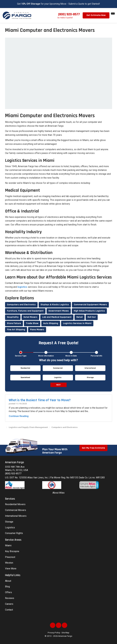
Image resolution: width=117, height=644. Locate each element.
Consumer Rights (14, 533)
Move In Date (71, 356)
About (8, 581)
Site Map (65, 633)
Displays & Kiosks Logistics (55, 305)
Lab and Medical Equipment (57, 317)
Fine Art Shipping (16, 330)
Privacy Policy (54, 633)
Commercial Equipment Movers (90, 305)
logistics (22, 287)
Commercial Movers (16, 510)
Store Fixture (14, 323)
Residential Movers (15, 504)
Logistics (10, 527)
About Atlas (58, 493)
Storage (9, 522)
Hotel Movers (30, 317)
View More (11, 569)
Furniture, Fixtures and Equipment (25, 311)
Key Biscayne (12, 551)
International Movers (16, 516)
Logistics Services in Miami (77, 323)
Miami (8, 545)
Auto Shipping (51, 323)
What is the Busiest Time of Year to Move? (40, 400)
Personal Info (96, 356)
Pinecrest (10, 557)
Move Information (46, 356)
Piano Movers (37, 330)
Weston (9, 563)
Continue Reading (19, 416)
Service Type (21, 356)
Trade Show (32, 323)
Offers (8, 592)
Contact (9, 610)
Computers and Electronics (21, 305)
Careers (9, 604)
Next (58, 385)
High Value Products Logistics (89, 311)
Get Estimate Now (96, 15)
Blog (7, 587)
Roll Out (92, 317)
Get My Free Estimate (93, 448)
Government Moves (59, 311)
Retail (80, 317)
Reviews (10, 598)
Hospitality (13, 317)
